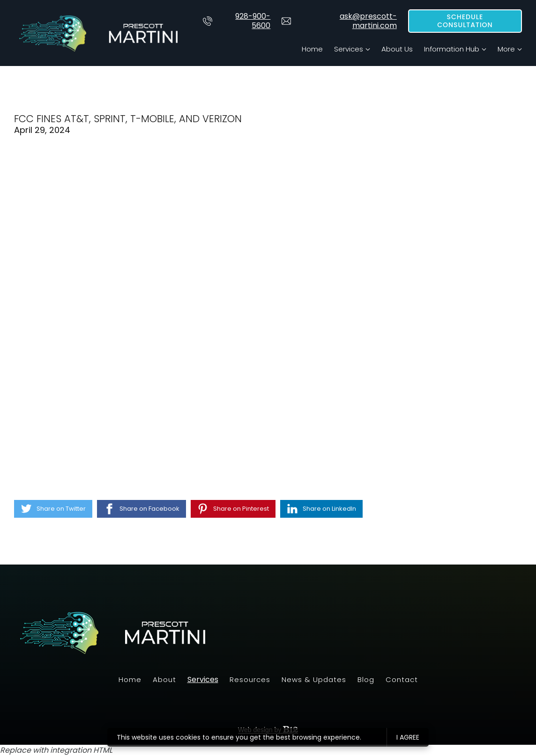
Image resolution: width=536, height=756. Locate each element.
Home (312, 49)
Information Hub (452, 49)
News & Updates (314, 679)
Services (349, 49)
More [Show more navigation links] (506, 49)
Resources (250, 679)
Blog (366, 679)
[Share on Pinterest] (233, 509)
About (164, 679)
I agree (408, 737)
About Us (397, 49)
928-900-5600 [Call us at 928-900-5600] (237, 21)
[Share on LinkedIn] (321, 509)
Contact (402, 679)
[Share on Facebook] (141, 509)
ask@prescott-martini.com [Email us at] (339, 21)
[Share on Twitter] (53, 509)
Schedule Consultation (465, 21)
